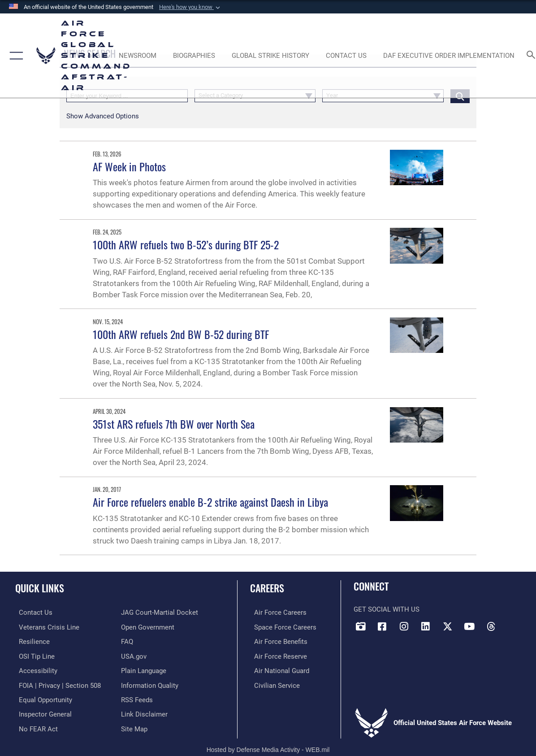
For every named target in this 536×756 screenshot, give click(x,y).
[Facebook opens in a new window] (382, 626)
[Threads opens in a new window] (491, 626)
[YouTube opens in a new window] (469, 626)
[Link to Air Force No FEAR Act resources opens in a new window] (35, 726)
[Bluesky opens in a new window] (513, 623)
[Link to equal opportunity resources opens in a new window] (42, 697)
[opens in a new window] (35, 669)
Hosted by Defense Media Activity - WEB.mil (268, 746)
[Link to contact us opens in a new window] (32, 613)
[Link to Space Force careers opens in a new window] (281, 627)
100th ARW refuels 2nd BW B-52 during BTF (181, 334)
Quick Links (40, 588)
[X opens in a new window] (447, 626)
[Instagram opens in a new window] (404, 626)
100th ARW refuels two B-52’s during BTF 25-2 (186, 244)
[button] (190, 7)
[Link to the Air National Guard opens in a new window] (278, 669)
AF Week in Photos (129, 166)
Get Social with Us (387, 609)
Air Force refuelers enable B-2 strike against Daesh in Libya (210, 502)
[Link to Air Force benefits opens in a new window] (277, 641)
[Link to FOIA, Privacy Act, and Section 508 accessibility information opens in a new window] (56, 683)
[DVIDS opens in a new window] (360, 626)
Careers (267, 588)
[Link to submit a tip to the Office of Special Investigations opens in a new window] (33, 655)
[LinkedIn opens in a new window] (426, 626)
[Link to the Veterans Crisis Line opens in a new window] (45, 627)
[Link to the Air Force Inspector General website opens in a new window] (42, 712)
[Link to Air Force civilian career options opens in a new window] (273, 683)
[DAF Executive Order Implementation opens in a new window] (449, 56)
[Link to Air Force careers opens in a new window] (276, 613)
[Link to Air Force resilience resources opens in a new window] (31, 641)
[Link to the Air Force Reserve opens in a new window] (277, 655)
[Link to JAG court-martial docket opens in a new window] (160, 613)
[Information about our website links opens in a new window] (144, 712)
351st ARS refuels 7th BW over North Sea (174, 424)
